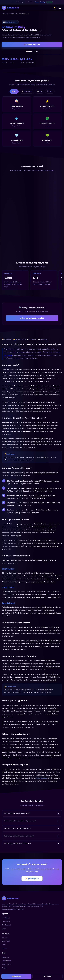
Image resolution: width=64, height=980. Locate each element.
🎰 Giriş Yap (16, 976)
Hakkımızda (5, 957)
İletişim (4, 968)
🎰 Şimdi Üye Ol (32, 879)
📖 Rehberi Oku (32, 51)
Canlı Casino (6, 921)
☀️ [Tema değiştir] (55, 8)
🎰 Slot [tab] (14, 91)
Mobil (4, 945)
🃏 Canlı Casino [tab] (27, 91)
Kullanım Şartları (7, 964)
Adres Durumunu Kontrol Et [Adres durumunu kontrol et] (32, 318)
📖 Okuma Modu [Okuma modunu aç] (43, 339)
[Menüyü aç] (60, 8)
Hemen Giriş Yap (40, 2)
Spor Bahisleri (6, 925)
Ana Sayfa (5, 14)
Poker (4, 929)
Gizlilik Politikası (7, 961)
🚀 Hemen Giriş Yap (32, 45)
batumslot (8, 355)
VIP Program (6, 941)
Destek (4, 948)
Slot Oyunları (14, 14)
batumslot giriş (42, 778)
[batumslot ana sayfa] (10, 8)
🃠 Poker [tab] (50, 91)
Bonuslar (5, 938)
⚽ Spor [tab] (40, 91)
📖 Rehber (48, 976)
